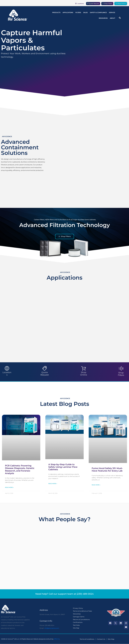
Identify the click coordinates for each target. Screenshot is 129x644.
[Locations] (7, 368)
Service (112, 12)
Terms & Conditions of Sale (82, 611)
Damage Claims (79, 617)
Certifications (78, 622)
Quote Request (45, 374)
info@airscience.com (52, 628)
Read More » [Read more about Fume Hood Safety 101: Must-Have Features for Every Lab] (96, 485)
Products (56, 12)
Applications (68, 12)
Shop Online (84, 374)
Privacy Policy (78, 608)
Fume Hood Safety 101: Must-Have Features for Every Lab (107, 469)
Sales (86, 12)
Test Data (76, 625)
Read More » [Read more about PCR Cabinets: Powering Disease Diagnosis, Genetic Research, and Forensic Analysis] (9, 487)
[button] (120, 18)
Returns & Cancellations (81, 620)
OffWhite (57, 639)
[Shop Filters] (121, 368)
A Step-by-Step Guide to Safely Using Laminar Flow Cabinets (63, 467)
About (112, 18)
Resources (103, 18)
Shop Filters (121, 374)
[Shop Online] (84, 368)
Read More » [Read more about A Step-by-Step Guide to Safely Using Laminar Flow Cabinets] (53, 484)
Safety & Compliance (98, 12)
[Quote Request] (45, 368)
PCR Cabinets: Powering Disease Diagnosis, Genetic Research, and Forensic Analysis (20, 469)
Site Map (76, 628)
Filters (78, 12)
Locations (7, 374)
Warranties (77, 614)
